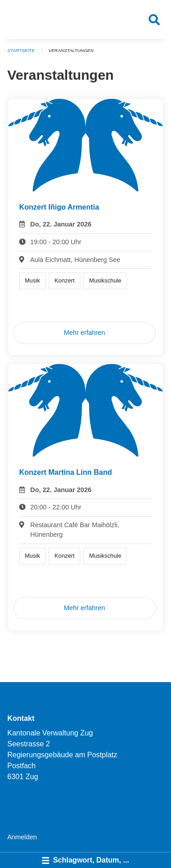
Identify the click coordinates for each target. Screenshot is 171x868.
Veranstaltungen (71, 50)
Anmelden (22, 837)
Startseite (21, 50)
